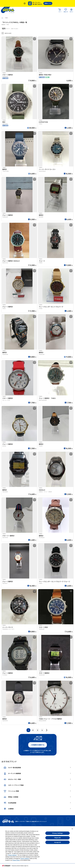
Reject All (57, 838)
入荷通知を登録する (38, 745)
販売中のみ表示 (6, 33)
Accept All (58, 842)
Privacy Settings (58, 833)
